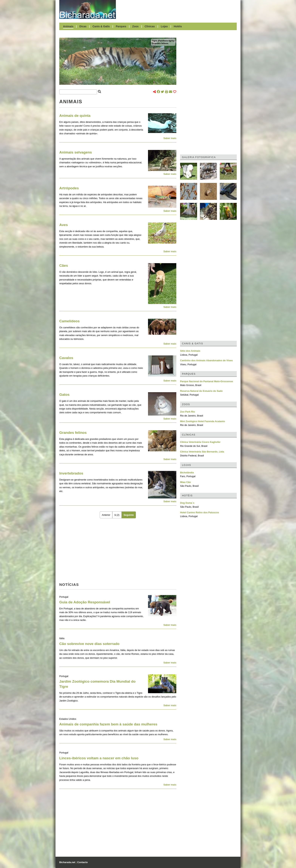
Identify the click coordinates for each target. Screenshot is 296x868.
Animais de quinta (75, 116)
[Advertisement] (178, 9)
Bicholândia (187, 473)
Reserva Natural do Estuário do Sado (201, 391)
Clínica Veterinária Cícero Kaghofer (200, 442)
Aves (64, 225)
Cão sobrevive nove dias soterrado (89, 644)
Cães (64, 266)
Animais (68, 26)
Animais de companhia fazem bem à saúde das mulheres (108, 724)
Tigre (163, 41)
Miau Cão (185, 482)
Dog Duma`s (187, 503)
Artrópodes (69, 188)
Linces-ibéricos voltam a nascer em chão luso (99, 758)
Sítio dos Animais (190, 351)
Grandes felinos (160, 43)
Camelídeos (69, 321)
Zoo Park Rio (188, 412)
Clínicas (150, 26)
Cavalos (66, 358)
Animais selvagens (76, 152)
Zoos (136, 26)
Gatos (64, 395)
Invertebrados (71, 473)
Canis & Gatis (101, 26)
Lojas (164, 26)
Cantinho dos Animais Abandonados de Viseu (206, 360)
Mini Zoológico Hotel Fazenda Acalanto (203, 421)
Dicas (83, 26)
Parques (121, 26)
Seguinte (129, 515)
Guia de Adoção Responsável (85, 602)
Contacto (82, 862)
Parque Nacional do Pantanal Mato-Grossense (207, 381)
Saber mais (170, 138)
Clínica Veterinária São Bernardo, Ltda (202, 452)
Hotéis (178, 26)
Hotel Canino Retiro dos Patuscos (200, 512)
